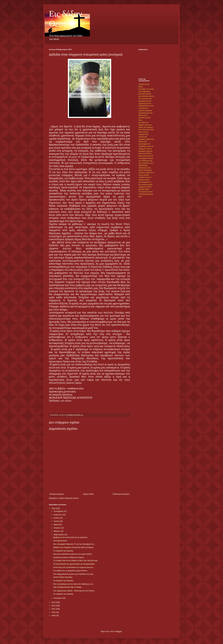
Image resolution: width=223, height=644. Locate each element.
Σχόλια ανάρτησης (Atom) (69, 498)
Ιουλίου (57, 518)
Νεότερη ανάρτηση (57, 494)
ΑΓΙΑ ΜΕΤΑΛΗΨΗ (60, 541)
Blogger (119, 631)
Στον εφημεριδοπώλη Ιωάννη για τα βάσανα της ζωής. (74, 574)
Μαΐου (56, 525)
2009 (54, 616)
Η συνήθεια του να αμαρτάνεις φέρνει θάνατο (70, 571)
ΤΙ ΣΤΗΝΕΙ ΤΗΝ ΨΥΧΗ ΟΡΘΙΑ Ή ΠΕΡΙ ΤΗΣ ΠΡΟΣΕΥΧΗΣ (75, 561)
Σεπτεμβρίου (59, 511)
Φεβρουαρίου (59, 535)
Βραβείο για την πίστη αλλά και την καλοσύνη (70, 537)
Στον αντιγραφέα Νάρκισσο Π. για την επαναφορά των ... (75, 544)
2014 (54, 508)
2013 (54, 602)
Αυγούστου (58, 515)
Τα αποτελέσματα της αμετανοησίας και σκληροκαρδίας (74, 564)
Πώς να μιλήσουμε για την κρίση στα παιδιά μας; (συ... (74, 584)
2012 (54, 606)
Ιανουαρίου (58, 598)
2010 (54, 612)
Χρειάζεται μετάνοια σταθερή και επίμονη (69, 557)
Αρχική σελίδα (88, 494)
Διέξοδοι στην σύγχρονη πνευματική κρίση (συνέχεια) (73, 547)
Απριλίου (57, 528)
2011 (54, 609)
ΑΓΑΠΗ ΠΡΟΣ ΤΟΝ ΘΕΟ (63, 577)
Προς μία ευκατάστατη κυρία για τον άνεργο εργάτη (72, 554)
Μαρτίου (57, 531)
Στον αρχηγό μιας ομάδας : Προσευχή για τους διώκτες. (74, 591)
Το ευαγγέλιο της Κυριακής (63, 551)
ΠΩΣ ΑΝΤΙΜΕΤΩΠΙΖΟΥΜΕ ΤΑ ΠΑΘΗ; (67, 587)
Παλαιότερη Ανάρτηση (121, 494)
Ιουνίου (57, 521)
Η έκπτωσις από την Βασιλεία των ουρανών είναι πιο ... (74, 567)
